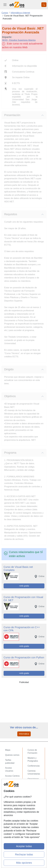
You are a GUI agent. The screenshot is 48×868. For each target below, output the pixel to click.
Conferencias (34, 766)
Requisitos (11, 214)
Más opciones (24, 863)
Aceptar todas (24, 846)
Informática (24, 734)
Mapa (8, 750)
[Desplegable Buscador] (44, 5)
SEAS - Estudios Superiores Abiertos (19, 40)
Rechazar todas (24, 854)
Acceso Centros (12, 776)
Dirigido (9, 369)
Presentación (12, 115)
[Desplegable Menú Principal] (5, 5)
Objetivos (10, 396)
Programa (10, 453)
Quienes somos (12, 755)
